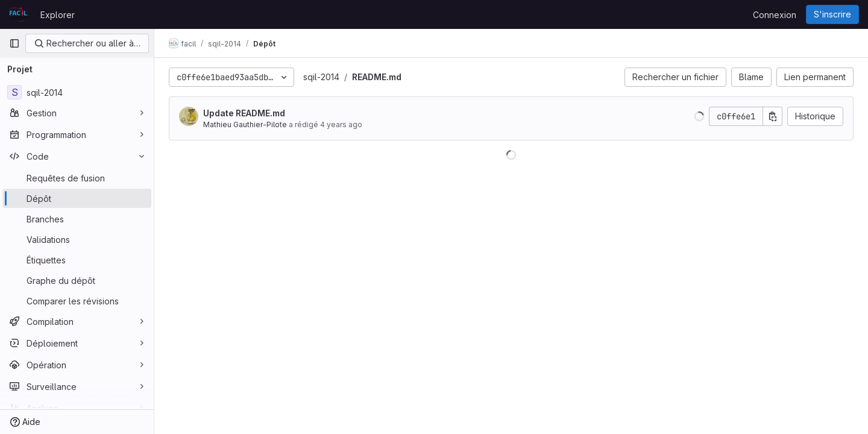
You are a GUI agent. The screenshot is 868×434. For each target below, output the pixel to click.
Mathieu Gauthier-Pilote (245, 124)
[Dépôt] (77, 198)
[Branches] (77, 219)
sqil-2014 (321, 77)
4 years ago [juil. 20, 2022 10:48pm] (341, 124)
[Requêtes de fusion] (77, 178)
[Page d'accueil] (19, 14)
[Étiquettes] (77, 260)
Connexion (775, 15)
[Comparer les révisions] (77, 301)
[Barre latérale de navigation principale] (14, 43)
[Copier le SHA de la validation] (773, 116)
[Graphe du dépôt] (77, 280)
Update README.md (244, 113)
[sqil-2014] (77, 92)
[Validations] (77, 239)
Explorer (58, 15)
